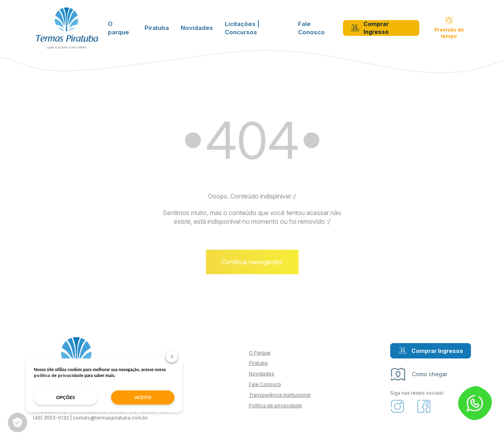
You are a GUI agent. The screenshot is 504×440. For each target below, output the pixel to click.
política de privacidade (86, 375)
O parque (119, 28)
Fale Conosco (311, 28)
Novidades (197, 29)
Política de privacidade (275, 408)
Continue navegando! (252, 265)
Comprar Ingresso (370, 28)
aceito (125, 397)
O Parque (260, 355)
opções (61, 397)
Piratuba (157, 29)
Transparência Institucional (280, 398)
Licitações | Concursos (242, 28)
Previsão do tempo (449, 28)
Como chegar (419, 377)
